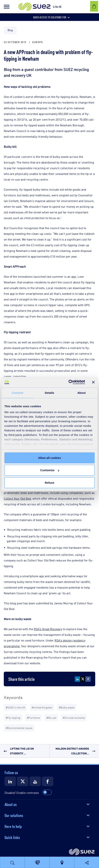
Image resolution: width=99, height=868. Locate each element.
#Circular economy (74, 717)
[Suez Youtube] (35, 781)
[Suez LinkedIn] (10, 781)
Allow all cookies (50, 458)
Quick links (12, 837)
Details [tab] (49, 393)
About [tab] (81, 393)
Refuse (49, 482)
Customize (50, 470)
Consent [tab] (17, 393)
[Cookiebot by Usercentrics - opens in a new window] (68, 382)
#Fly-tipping (13, 717)
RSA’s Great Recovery (48, 629)
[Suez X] (23, 781)
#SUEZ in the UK (15, 707)
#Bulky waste (67, 707)
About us (11, 804)
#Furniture (33, 717)
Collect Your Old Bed (17, 498)
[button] (7, 7)
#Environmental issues (19, 728)
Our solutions (14, 815)
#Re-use (51, 717)
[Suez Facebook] (48, 781)
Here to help (13, 826)
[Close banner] (93, 382)
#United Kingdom (42, 707)
